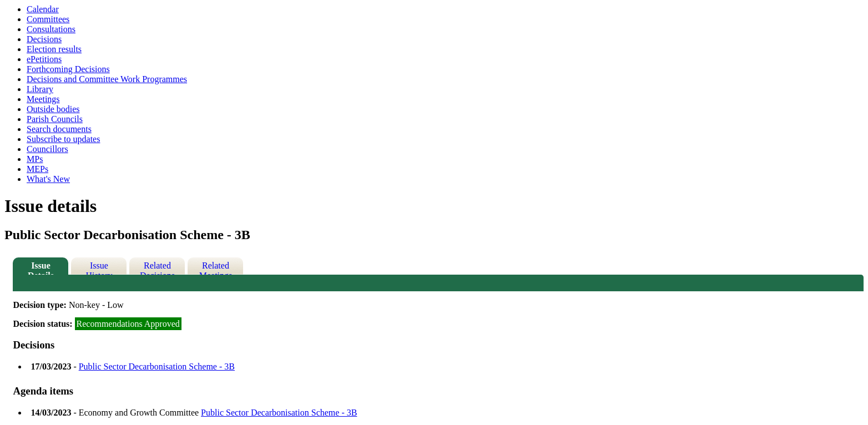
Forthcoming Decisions (68, 69)
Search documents (59, 129)
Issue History (99, 268)
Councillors (47, 149)
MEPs (37, 169)
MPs (35, 159)
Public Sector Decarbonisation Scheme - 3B (157, 366)
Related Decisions (157, 268)
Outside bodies (53, 109)
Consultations (51, 29)
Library (40, 89)
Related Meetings (216, 268)
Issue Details (41, 268)
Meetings (43, 99)
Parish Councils (55, 119)
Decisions (44, 39)
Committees (48, 19)
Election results (54, 49)
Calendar (43, 9)
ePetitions (44, 59)
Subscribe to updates (63, 139)
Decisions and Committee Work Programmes (107, 79)
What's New (48, 179)
